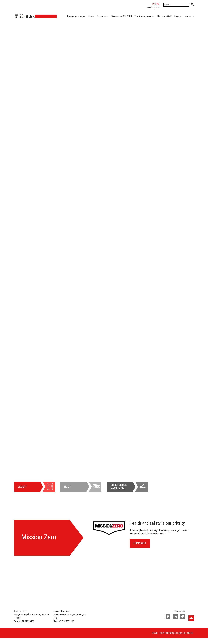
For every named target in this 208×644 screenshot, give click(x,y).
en (158, 4)
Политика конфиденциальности (173, 633)
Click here (140, 543)
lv (153, 4)
